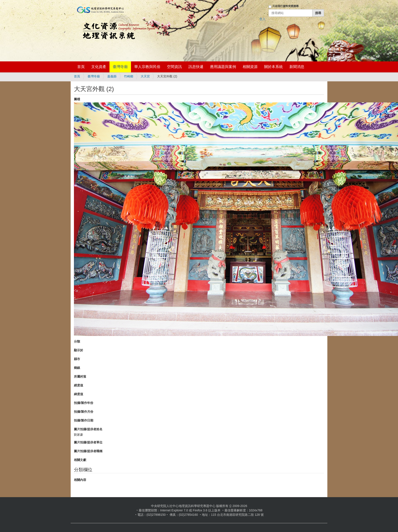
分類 (77, 341)
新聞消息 (297, 67)
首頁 (81, 67)
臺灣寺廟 (120, 67)
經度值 (79, 385)
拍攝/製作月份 (84, 412)
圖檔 (77, 99)
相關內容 (80, 480)
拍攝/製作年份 (84, 403)
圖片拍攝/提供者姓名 (88, 429)
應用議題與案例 (223, 67)
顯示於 (79, 350)
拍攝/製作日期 (84, 420)
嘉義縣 (112, 76)
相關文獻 (80, 460)
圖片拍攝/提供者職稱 (88, 451)
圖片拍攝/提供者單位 (88, 442)
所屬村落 (80, 377)
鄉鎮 (77, 368)
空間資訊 (174, 67)
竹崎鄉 (129, 76)
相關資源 (250, 67)
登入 (262, 19)
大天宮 (145, 76)
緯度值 (79, 394)
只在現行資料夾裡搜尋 (285, 6)
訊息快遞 (196, 67)
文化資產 (99, 67)
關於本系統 (273, 67)
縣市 (77, 359)
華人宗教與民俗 (147, 67)
